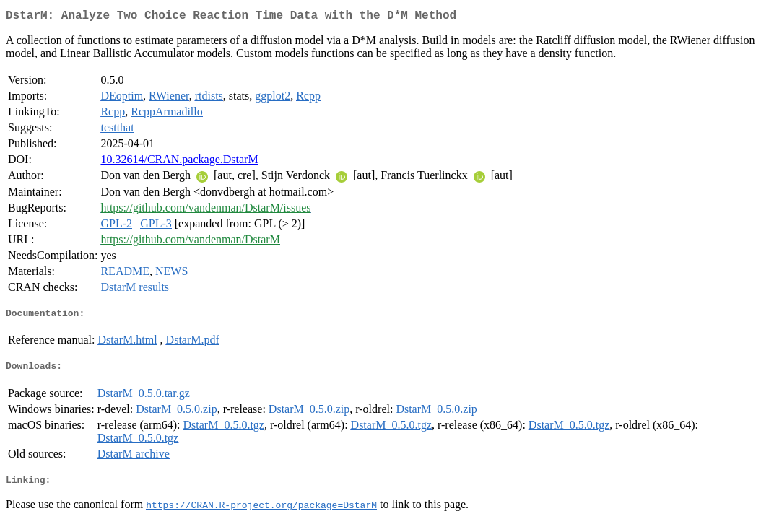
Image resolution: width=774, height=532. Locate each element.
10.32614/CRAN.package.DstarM (179, 162)
